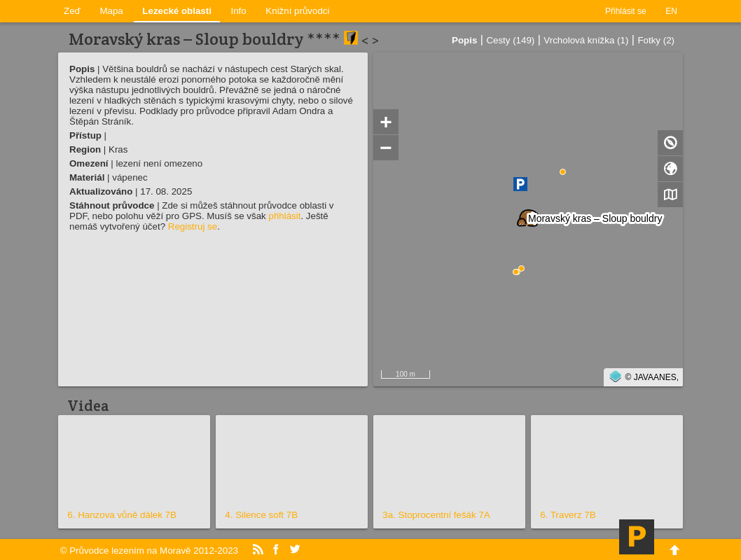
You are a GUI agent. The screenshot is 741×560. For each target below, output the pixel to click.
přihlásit (284, 216)
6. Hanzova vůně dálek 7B (122, 515)
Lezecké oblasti (177, 11)
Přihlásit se (626, 11)
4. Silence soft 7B (261, 515)
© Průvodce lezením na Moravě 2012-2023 (149, 551)
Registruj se (193, 226)
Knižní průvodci (297, 11)
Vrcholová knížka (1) (586, 40)
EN (671, 11)
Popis (464, 40)
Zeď (72, 11)
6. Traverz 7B (568, 515)
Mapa (111, 11)
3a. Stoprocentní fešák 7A (436, 515)
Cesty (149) (510, 40)
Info (239, 11)
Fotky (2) (656, 40)
